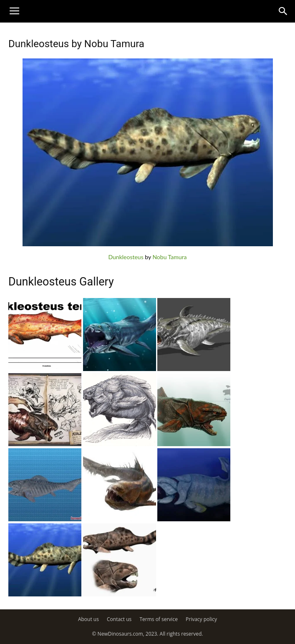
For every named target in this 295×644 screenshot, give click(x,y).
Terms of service (158, 619)
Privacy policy (201, 619)
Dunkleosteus (126, 257)
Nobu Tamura (169, 257)
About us (88, 619)
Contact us (119, 619)
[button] (283, 11)
